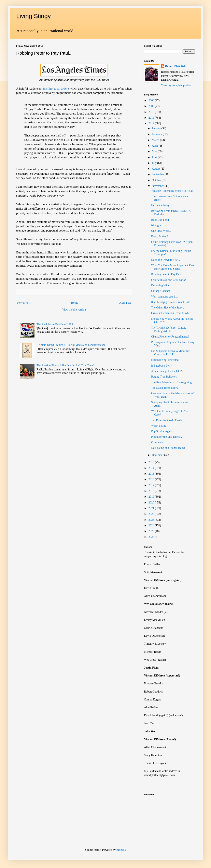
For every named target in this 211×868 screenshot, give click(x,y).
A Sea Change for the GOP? (167, 371)
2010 (152, 112)
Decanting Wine (160, 285)
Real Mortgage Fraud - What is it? (171, 302)
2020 (152, 503)
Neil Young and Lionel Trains (168, 448)
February (157, 134)
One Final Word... (161, 231)
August (156, 169)
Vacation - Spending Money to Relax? (173, 191)
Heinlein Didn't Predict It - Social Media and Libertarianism (71, 345)
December (158, 455)
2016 (152, 479)
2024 (152, 525)
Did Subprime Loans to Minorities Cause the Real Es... (171, 353)
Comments (157, 442)
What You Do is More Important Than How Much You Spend (173, 267)
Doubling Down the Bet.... (166, 260)
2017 (152, 485)
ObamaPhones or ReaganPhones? (170, 337)
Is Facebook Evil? (161, 366)
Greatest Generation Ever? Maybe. (171, 313)
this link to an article (56, 88)
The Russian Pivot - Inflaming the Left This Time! (65, 365)
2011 (152, 118)
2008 (152, 100)
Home (75, 303)
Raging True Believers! (164, 377)
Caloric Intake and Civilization (169, 280)
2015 (152, 474)
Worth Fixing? (159, 426)
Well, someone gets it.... (165, 297)
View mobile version (74, 310)
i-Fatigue (156, 225)
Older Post (125, 303)
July (154, 163)
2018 (152, 491)
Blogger (121, 850)
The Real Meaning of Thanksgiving (171, 382)
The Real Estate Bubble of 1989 (55, 324)
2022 (152, 514)
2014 (152, 468)
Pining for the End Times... (166, 437)
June (155, 157)
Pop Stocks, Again (162, 431)
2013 (152, 462)
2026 (152, 537)
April (155, 146)
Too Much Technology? (165, 388)
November (158, 186)
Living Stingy (33, 16)
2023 (152, 520)
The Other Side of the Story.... (168, 308)
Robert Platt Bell (175, 66)
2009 (152, 106)
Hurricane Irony (160, 205)
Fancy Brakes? (160, 236)
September (158, 174)
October (157, 180)
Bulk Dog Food (160, 220)
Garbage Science (161, 291)
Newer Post (24, 303)
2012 (152, 123)
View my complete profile (176, 85)
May (155, 151)
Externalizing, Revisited (165, 360)
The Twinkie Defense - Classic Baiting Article (169, 329)
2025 (152, 531)
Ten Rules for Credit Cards (166, 420)
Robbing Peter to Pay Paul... (167, 274)
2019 (152, 497)
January (157, 128)
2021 (152, 508)
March (156, 140)
